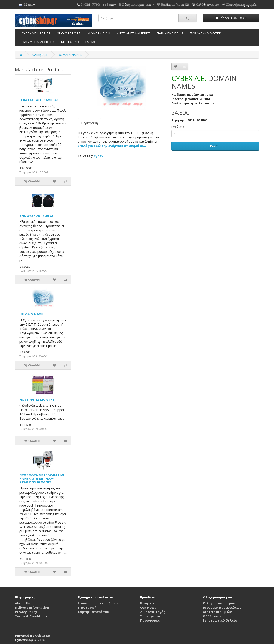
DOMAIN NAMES (70, 55)
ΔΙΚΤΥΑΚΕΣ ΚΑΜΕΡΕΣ (133, 33)
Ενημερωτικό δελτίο (220, 620)
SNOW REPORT (69, 33)
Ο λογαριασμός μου (219, 603)
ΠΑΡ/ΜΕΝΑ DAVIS (170, 33)
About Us (22, 603)
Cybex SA (43, 635)
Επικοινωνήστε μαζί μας (98, 603)
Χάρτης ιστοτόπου (93, 612)
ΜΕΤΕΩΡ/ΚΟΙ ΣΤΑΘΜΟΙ (79, 42)
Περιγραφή (89, 123)
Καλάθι (215, 146)
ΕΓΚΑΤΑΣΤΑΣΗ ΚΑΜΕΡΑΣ (39, 100)
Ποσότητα (178, 127)
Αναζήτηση (40, 55)
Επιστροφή (87, 607)
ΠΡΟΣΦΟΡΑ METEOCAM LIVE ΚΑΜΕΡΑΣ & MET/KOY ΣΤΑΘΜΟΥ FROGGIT (42, 479)
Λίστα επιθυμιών (217, 612)
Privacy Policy (26, 612)
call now (109, 4)
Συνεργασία (150, 616)
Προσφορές (150, 620)
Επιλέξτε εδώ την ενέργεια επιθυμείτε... (112, 146)
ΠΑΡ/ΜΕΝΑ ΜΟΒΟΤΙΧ (38, 42)
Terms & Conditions (31, 616)
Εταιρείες (148, 603)
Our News (148, 607)
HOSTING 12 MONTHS (37, 399)
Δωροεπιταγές (153, 612)
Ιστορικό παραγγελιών (222, 607)
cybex (99, 156)
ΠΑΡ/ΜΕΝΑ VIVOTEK (205, 33)
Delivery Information (32, 607)
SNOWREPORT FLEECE (36, 215)
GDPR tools (212, 616)
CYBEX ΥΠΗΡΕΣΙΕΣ (36, 33)
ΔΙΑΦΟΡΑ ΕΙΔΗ (99, 33)
